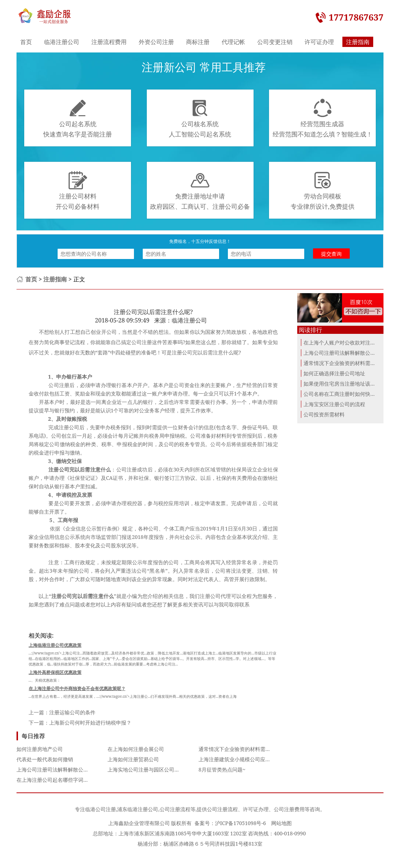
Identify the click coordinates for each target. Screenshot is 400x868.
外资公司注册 (156, 42)
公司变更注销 (275, 42)
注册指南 (358, 42)
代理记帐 (233, 42)
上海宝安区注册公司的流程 (334, 404)
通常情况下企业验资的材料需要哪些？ (242, 749)
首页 (26, 42)
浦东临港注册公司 (138, 809)
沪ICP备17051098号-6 (241, 823)
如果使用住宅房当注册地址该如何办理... (349, 384)
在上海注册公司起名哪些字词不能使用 (60, 780)
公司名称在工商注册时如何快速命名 (345, 394)
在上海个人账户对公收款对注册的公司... (349, 342)
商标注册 (198, 42)
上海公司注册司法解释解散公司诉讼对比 (63, 769)
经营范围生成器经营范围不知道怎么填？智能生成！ (323, 118)
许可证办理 (319, 42)
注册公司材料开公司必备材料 (78, 191)
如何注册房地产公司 (40, 749)
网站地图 (281, 823)
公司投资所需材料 (324, 414)
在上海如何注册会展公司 (136, 749)
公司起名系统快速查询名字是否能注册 (78, 118)
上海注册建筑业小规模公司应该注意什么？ (247, 759)
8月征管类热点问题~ (222, 769)
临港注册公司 (62, 42)
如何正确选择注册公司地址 (334, 373)
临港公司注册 (101, 809)
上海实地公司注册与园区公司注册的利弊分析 (159, 769)
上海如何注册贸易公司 (133, 759)
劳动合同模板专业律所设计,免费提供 (323, 191)
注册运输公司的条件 (72, 712)
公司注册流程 (175, 809)
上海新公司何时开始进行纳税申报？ (90, 723)
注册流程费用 (109, 42)
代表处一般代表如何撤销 (45, 759)
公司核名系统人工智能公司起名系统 (200, 118)
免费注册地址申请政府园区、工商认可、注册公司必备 (200, 191)
